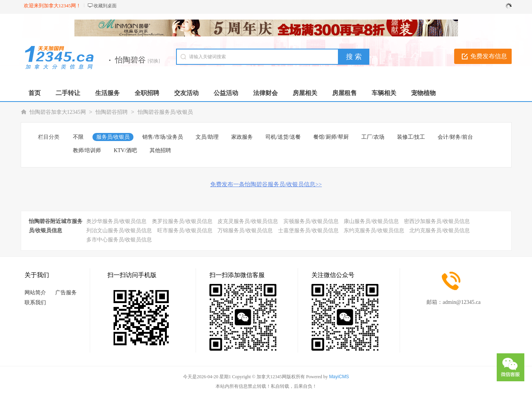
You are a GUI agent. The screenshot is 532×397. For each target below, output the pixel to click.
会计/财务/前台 (455, 137)
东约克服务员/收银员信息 (374, 230)
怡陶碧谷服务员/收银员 (165, 112)
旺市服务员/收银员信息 (185, 230)
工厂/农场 (373, 137)
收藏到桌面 (105, 6)
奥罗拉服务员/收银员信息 (182, 221)
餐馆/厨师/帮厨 (331, 137)
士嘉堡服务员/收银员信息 (308, 230)
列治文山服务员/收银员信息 (119, 230)
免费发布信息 (489, 56)
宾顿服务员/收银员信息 (311, 221)
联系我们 (35, 303)
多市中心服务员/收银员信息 (119, 240)
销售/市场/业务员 (163, 137)
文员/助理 (207, 137)
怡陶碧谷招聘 (112, 112)
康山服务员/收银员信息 (371, 221)
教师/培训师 (87, 150)
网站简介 (35, 293)
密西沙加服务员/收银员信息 (437, 221)
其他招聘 (160, 150)
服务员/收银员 (113, 137)
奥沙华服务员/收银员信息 (117, 221)
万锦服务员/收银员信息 (245, 230)
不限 (78, 137)
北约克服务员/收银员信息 (440, 230)
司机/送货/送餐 (283, 137)
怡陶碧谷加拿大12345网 (58, 112)
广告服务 (66, 293)
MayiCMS (339, 377)
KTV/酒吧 (125, 150)
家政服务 (242, 137)
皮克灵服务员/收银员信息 (248, 221)
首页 (35, 93)
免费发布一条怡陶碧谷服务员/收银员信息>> (266, 184)
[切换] (154, 61)
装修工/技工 (411, 137)
